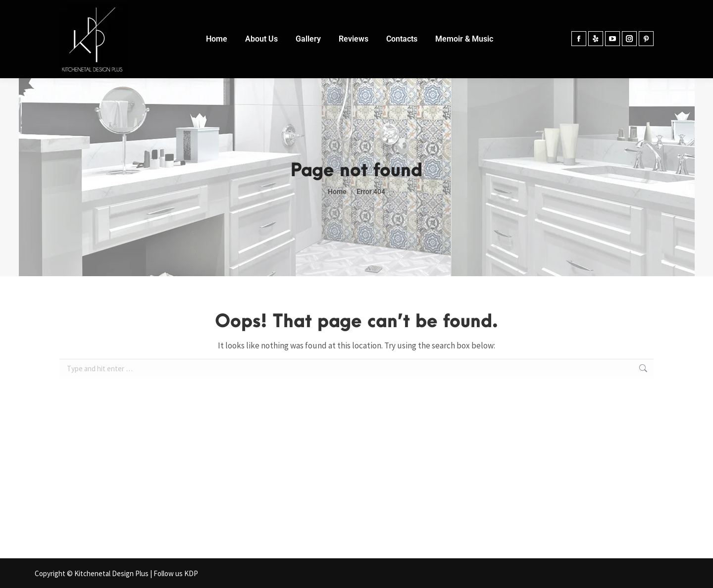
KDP (191, 573)
